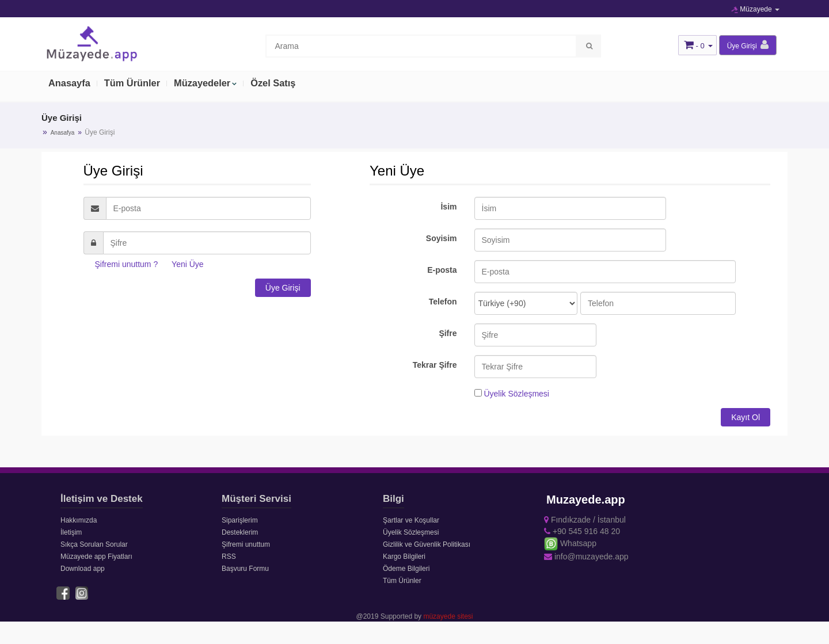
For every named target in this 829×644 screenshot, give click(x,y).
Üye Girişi (283, 288)
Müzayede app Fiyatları (96, 557)
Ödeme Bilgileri (406, 569)
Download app (83, 569)
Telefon (443, 302)
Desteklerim (240, 532)
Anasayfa (70, 85)
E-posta (442, 270)
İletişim (71, 532)
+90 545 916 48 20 (582, 531)
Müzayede (755, 9)
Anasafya (63, 133)
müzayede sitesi (448, 616)
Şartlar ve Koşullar (411, 520)
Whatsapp (570, 543)
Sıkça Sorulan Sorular (94, 544)
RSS (229, 557)
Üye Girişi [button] (748, 45)
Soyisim (442, 238)
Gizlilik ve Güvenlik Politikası (427, 544)
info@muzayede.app (586, 557)
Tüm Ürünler (135, 85)
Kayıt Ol (746, 417)
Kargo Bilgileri (404, 557)
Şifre (448, 333)
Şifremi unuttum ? (127, 264)
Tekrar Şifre (435, 365)
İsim (448, 207)
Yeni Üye (188, 264)
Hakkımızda (79, 520)
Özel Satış (280, 85)
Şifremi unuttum (246, 544)
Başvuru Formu (245, 569)
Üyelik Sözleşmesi (516, 394)
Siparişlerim (240, 520)
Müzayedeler (207, 85)
